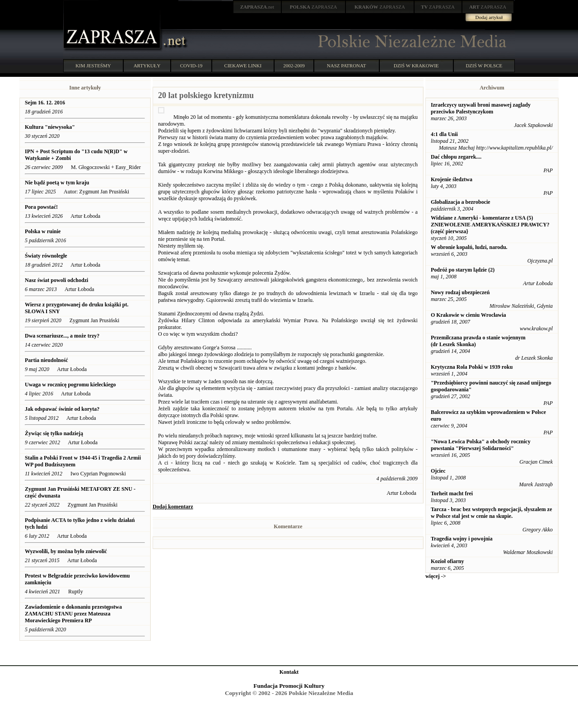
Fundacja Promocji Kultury (289, 686)
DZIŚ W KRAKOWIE (416, 66)
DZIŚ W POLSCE (484, 66)
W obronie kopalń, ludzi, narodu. (469, 247)
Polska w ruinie (43, 231)
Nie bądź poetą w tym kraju (57, 183)
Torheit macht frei (452, 493)
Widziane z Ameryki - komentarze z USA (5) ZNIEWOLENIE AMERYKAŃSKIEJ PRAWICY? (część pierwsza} (490, 225)
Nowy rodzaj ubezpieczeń (460, 292)
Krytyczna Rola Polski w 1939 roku (472, 367)
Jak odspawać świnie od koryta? (62, 409)
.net (257, 7)
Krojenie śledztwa (452, 179)
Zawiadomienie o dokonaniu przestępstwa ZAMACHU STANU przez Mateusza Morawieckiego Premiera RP (73, 614)
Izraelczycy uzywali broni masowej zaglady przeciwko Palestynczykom (481, 108)
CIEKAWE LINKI (243, 66)
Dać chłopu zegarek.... (456, 157)
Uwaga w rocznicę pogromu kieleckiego (70, 385)
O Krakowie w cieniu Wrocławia (468, 315)
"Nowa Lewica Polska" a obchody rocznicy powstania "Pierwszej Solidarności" (481, 445)
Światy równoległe (46, 256)
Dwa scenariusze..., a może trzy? (62, 336)
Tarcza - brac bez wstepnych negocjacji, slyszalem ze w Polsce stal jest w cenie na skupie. (492, 513)
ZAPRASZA (314, 7)
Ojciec (438, 471)
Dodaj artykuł (489, 17)
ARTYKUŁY (147, 66)
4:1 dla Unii (444, 134)
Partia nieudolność (47, 360)
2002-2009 (294, 66)
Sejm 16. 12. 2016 (45, 103)
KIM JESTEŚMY (93, 66)
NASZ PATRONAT (347, 66)
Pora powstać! (41, 207)
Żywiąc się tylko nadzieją (54, 433)
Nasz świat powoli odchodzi (56, 280)
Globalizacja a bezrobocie (461, 202)
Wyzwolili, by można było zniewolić (66, 551)
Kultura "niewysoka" (50, 127)
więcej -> (436, 576)
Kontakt (289, 672)
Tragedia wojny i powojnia (462, 539)
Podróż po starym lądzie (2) (463, 270)
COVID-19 (191, 66)
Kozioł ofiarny (447, 561)
